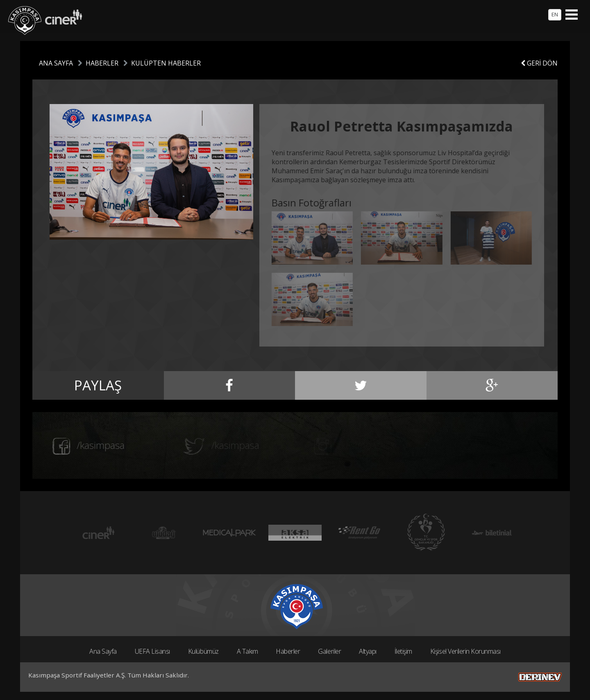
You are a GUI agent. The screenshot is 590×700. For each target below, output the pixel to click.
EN (555, 14)
